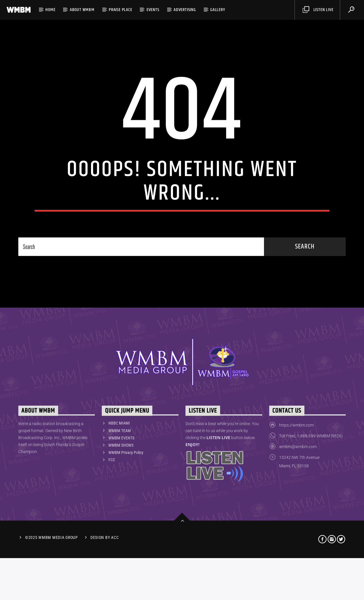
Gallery (218, 10)
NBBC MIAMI (119, 465)
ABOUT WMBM (82, 10)
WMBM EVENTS (121, 480)
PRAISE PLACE (121, 10)
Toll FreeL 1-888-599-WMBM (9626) (311, 478)
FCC (112, 502)
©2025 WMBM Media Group (51, 579)
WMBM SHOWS (121, 487)
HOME (50, 10)
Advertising (185, 10)
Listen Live (318, 10)
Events (153, 10)
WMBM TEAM (120, 473)
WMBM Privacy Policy (126, 494)
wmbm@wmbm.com (298, 489)
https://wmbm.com (296, 467)
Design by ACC (105, 579)
